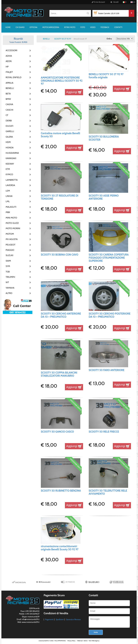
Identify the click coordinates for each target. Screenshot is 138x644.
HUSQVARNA (12, 153)
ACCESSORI (11, 50)
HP (7, 67)
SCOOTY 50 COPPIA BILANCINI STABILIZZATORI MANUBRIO (59, 374)
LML (8, 201)
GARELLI (10, 131)
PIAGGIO (10, 250)
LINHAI (9, 196)
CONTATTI (118, 27)
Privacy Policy (71, 641)
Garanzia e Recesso (73, 619)
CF (7, 115)
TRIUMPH (10, 277)
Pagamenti (49, 619)
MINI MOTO (11, 218)
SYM (8, 266)
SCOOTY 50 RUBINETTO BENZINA (61, 491)
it (124, 2)
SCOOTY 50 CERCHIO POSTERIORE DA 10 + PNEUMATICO (110, 315)
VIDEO (93, 27)
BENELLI (10, 88)
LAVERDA (10, 185)
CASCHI (9, 110)
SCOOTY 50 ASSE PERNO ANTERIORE (104, 197)
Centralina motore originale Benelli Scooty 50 (60, 135)
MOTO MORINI (13, 228)
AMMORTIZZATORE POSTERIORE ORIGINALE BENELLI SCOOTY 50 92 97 (62, 81)
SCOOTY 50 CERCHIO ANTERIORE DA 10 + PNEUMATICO (61, 315)
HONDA (10, 148)
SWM (8, 261)
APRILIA (10, 83)
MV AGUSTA (12, 239)
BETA (8, 94)
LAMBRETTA (12, 180)
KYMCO (9, 174)
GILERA (9, 137)
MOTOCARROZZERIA (51, 27)
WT (7, 282)
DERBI (9, 121)
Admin (86, 641)
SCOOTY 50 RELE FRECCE (104, 432)
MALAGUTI (11, 207)
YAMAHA (10, 288)
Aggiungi (74, 92)
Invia (96, 632)
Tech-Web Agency (94, 641)
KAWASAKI (11, 158)
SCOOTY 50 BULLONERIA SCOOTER (104, 138)
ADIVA (9, 56)
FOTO (83, 27)
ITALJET (9, 72)
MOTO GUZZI (12, 223)
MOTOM (10, 234)
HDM (8, 142)
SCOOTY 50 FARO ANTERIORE (107, 370)
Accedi (114, 2)
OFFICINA (33, 27)
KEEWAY (10, 164)
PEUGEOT (11, 245)
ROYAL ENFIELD (13, 77)
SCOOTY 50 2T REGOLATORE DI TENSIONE (60, 197)
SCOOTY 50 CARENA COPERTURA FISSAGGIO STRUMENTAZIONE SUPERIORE (109, 258)
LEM (8, 191)
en (133, 2)
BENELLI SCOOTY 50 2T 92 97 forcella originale (106, 76)
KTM (8, 169)
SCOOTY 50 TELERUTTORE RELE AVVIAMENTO (108, 492)
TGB (8, 272)
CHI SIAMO (20, 27)
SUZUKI (9, 255)
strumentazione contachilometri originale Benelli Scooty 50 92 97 (60, 548)
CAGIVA (9, 104)
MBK (8, 212)
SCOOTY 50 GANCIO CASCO (57, 432)
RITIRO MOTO (70, 27)
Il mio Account (98, 2)
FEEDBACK (105, 27)
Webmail (80, 641)
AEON (9, 61)
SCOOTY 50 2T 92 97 (63, 39)
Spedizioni (60, 619)
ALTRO (9, 293)
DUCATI (10, 126)
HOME (8, 27)
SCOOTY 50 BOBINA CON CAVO (60, 255)
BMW (8, 99)
